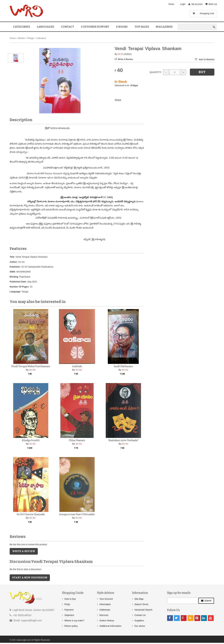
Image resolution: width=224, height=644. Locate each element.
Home (171, 4)
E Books (122, 27)
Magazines (164, 27)
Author (13, 262)
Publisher (15, 267)
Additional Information (110, 626)
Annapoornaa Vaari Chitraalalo (77, 514)
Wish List (213, 4)
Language (15, 292)
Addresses (105, 610)
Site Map (139, 599)
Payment (69, 610)
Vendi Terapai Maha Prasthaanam (31, 366)
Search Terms (141, 604)
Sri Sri (120, 54)
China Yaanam (77, 440)
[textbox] (194, 27)
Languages (45, 27)
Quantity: (156, 72)
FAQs (67, 604)
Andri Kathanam (123, 366)
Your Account (106, 599)
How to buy (70, 599)
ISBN (12, 272)
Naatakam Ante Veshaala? (123, 440)
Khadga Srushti (31, 440)
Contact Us (140, 615)
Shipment (69, 615)
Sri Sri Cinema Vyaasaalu (31, 514)
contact (68, 27)
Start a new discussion (30, 578)
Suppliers (139, 621)
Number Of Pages (19, 287)
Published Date (18, 282)
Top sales (142, 27)
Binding (14, 277)
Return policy (71, 626)
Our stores (140, 626)
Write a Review (125, 59)
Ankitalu (77, 366)
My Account (197, 4)
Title (12, 257)
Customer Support (95, 27)
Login (183, 4)
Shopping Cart (207, 13)
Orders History (107, 621)
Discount (104, 615)
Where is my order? (74, 621)
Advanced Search (143, 610)
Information (105, 604)
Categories (22, 27)
